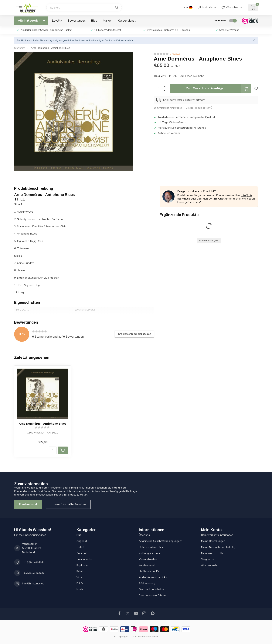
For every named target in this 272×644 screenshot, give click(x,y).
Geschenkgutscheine (151, 589)
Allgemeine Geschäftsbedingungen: (160, 541)
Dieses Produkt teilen (199, 108)
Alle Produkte (209, 565)
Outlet (80, 547)
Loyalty (57, 21)
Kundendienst (127, 21)
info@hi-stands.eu (33, 584)
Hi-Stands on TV (149, 571)
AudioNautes (209, 240)
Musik (80, 589)
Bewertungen (76, 21)
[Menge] (53, 450)
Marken (107, 21)
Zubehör (82, 553)
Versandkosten (148, 559)
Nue (79, 535)
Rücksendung (147, 583)
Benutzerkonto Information (217, 535)
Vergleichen (208, 559)
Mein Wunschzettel (213, 553)
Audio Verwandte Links (153, 577)
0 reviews (175, 54)
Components (84, 559)
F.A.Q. (80, 583)
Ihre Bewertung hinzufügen (134, 334)
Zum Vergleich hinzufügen (168, 108)
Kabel (80, 571)
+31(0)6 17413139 (33, 562)
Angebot (82, 541)
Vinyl (80, 577)
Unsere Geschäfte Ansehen (68, 504)
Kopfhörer (82, 565)
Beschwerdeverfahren (152, 595)
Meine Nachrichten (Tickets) (218, 547)
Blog (94, 21)
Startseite (20, 48)
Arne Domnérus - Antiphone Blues (50, 48)
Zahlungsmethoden (151, 553)
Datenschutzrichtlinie (152, 547)
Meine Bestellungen (213, 541)
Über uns (144, 535)
